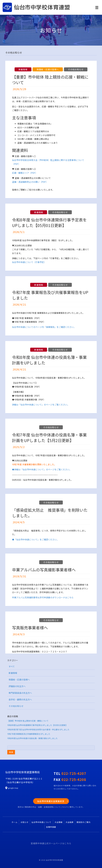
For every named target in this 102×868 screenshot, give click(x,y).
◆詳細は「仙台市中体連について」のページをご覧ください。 (42, 469)
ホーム (15, 822)
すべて (12, 666)
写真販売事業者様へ (30, 628)
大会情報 (59, 822)
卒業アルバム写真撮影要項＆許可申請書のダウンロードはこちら (43, 597)
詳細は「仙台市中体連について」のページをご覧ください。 (41, 405)
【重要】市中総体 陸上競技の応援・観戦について (50, 80)
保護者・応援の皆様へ (48, 69)
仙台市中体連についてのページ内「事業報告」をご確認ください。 (44, 327)
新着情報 (23, 69)
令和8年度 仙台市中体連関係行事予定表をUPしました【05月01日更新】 (49, 222)
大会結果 (70, 822)
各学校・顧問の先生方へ (20, 699)
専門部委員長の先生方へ (20, 693)
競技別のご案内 (84, 822)
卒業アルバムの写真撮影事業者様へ (44, 570)
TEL (70, 773)
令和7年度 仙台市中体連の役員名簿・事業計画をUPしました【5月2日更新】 (49, 438)
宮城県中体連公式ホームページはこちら (51, 843)
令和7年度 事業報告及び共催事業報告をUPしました (50, 295)
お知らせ (25, 822)
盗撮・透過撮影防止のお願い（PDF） (30, 182)
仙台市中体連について (41, 822)
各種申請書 (51, 827)
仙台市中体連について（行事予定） (29, 262)
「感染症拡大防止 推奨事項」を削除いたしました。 (50, 513)
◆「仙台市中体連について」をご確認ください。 (35, 539)
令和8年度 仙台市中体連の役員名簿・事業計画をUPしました (49, 360)
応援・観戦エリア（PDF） (25, 173)
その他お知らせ (76, 69)
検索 (11, 752)
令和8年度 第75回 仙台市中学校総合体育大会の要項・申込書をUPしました (38, 730)
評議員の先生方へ (17, 686)
